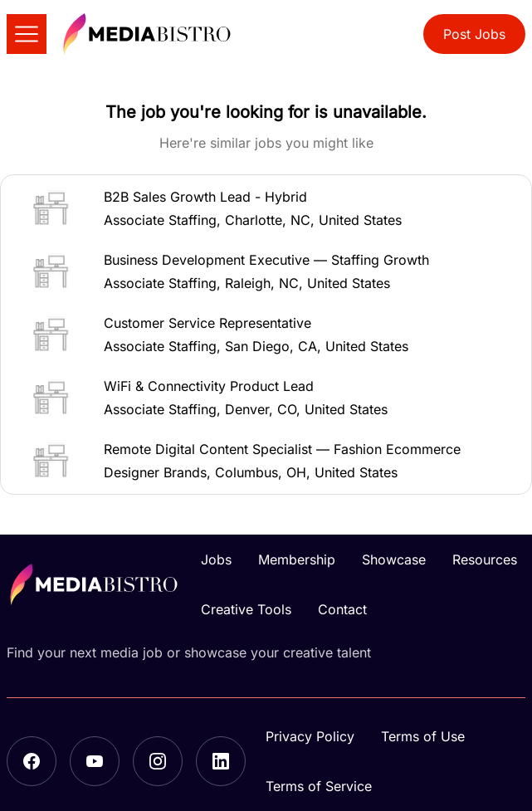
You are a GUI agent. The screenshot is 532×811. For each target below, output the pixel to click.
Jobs (216, 559)
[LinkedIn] (221, 761)
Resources (485, 559)
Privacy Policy (310, 736)
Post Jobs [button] (474, 34)
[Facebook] (32, 761)
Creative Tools (246, 609)
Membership (297, 559)
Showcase (394, 559)
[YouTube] (95, 761)
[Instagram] (158, 761)
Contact (342, 609)
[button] (266, 208)
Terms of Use (423, 736)
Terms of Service (319, 786)
